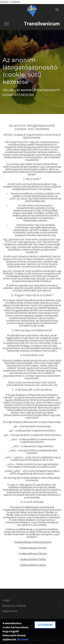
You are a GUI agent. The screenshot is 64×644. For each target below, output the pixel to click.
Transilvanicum (42, 24)
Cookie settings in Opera (33, 565)
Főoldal (8, 90)
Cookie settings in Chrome (33, 554)
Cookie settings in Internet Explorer (33, 542)
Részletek (23, 639)
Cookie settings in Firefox (33, 548)
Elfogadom (45, 625)
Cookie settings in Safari (33, 559)
